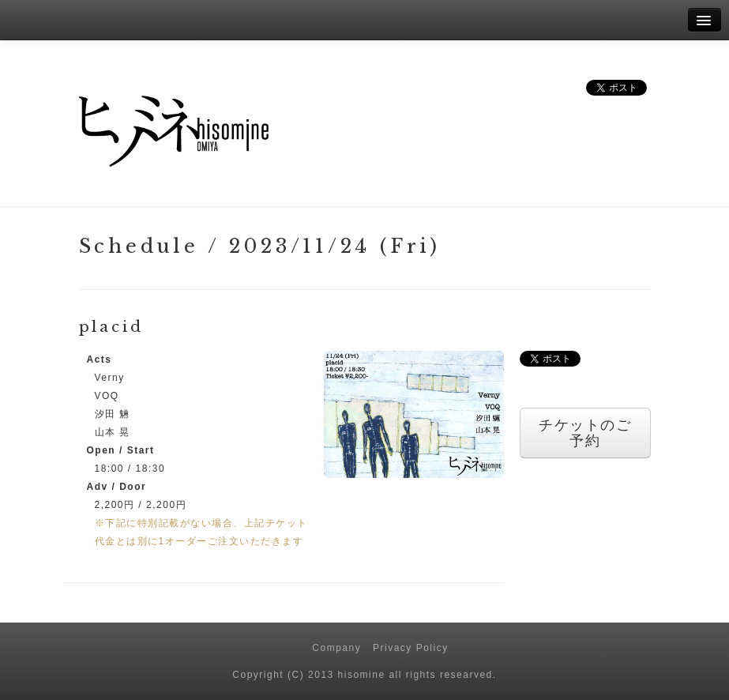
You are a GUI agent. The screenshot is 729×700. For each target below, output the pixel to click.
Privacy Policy (411, 648)
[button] (414, 414)
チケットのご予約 (585, 433)
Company (336, 648)
